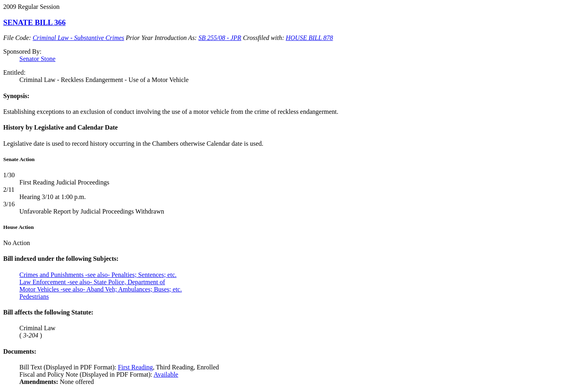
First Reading (135, 367)
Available (166, 374)
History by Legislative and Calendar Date (61, 127)
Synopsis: (16, 96)
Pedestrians (34, 297)
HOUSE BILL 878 (309, 38)
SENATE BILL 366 (35, 22)
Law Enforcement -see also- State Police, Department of (92, 282)
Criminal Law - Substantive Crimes (79, 38)
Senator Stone (37, 59)
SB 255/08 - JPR (220, 38)
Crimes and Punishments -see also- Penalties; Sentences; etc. (98, 275)
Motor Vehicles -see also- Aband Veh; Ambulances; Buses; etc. (101, 289)
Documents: (20, 351)
